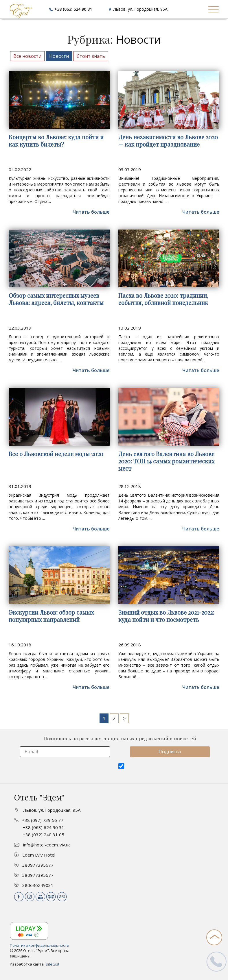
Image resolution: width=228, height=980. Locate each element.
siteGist (53, 964)
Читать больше (91, 212)
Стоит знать (91, 56)
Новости (59, 56)
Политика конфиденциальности (39, 945)
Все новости (27, 56)
